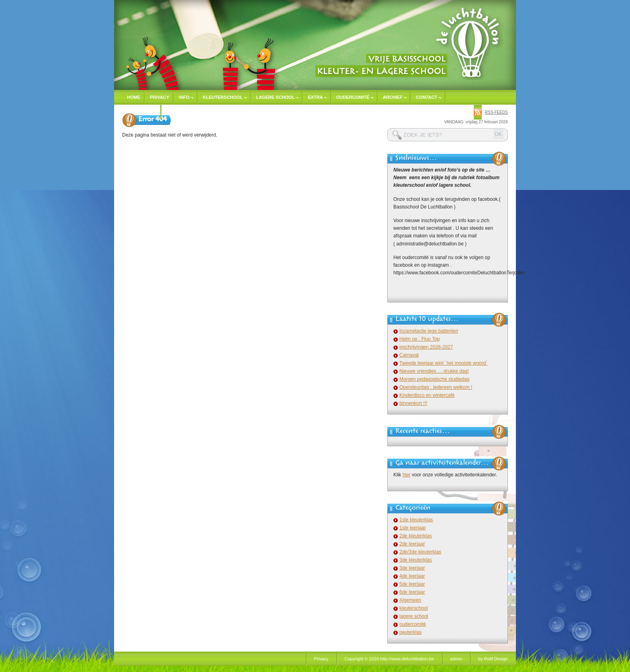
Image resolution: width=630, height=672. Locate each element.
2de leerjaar (412, 544)
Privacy (160, 97)
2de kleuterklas (416, 536)
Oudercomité (355, 97)
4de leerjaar (412, 576)
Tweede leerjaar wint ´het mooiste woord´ (443, 363)
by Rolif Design (493, 659)
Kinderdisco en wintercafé (427, 395)
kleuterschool (414, 608)
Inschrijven (142, 112)
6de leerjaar (412, 592)
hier (407, 475)
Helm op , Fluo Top (420, 339)
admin (456, 659)
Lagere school (277, 97)
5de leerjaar (412, 584)
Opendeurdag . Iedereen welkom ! (436, 387)
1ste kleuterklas (416, 520)
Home (134, 97)
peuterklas (410, 632)
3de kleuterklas (416, 560)
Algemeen (410, 600)
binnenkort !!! (413, 403)
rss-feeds (496, 112)
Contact (428, 97)
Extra (317, 97)
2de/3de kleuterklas (420, 552)
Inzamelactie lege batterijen (429, 331)
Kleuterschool (225, 97)
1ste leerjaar (413, 528)
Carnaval (409, 355)
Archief (395, 97)
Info (186, 97)
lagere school (414, 616)
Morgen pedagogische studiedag (434, 379)
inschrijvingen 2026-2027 (426, 347)
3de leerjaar (412, 568)
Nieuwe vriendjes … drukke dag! (434, 371)
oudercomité (413, 624)
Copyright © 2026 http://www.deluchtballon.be (389, 659)
